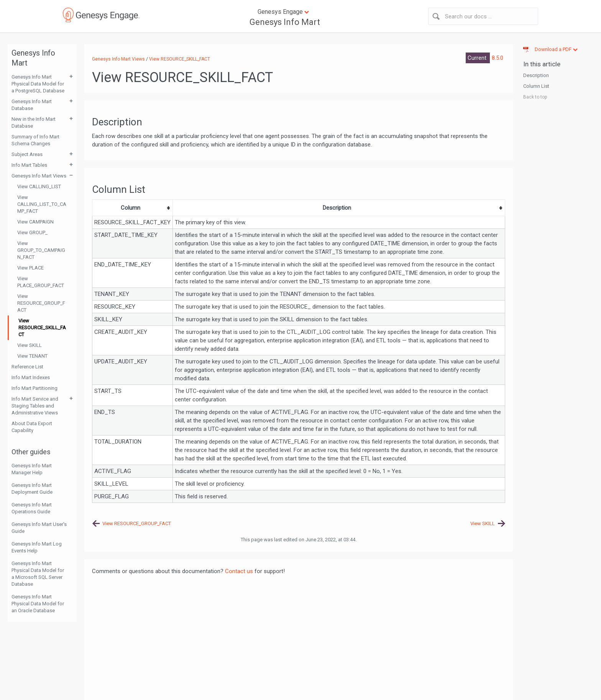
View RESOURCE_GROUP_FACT (41, 303)
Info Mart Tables (29, 165)
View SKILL (30, 345)
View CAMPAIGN (35, 222)
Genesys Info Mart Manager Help (32, 469)
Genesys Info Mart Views (39, 176)
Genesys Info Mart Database (32, 105)
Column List (536, 86)
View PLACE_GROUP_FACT (41, 282)
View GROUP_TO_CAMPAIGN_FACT (41, 250)
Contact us (239, 571)
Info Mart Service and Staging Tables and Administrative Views (35, 406)
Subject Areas (27, 154)
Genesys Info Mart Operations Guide (32, 508)
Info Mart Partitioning (34, 388)
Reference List (27, 367)
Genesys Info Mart (285, 22)
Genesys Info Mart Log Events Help (37, 547)
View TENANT (32, 356)
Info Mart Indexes (31, 377)
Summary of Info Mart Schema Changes (35, 140)
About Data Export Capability (32, 427)
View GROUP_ (32, 233)
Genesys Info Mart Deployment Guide (32, 489)
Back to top (535, 97)
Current (478, 58)
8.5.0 (498, 58)
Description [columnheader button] (337, 208)
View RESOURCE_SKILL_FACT (42, 328)
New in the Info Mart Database (34, 122)
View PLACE (30, 268)
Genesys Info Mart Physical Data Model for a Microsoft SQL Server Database (38, 574)
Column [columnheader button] (131, 208)
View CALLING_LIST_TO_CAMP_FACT (42, 204)
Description (536, 75)
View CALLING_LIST (39, 187)
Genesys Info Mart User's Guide (39, 528)
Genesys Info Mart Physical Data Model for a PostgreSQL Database (38, 84)
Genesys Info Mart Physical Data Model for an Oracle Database (38, 604)
